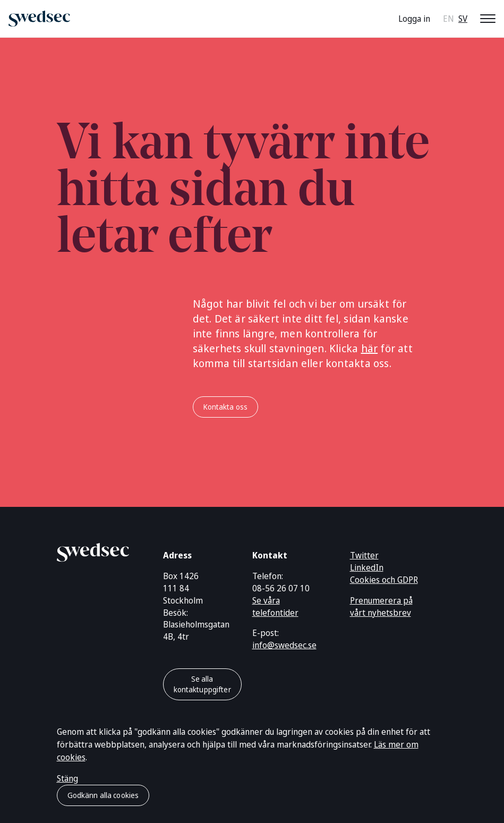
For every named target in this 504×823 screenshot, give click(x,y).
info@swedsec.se (284, 645)
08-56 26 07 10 (281, 588)
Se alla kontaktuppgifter (202, 684)
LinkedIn (367, 567)
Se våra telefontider (275, 606)
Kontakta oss (226, 407)
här (370, 348)
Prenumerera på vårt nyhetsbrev (381, 606)
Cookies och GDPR (384, 580)
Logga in (414, 19)
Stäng (67, 778)
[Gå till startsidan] (93, 550)
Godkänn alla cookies (103, 795)
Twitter (364, 555)
